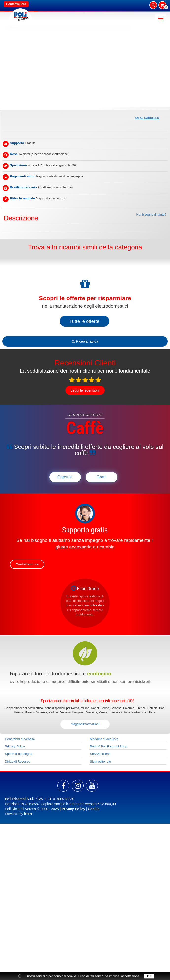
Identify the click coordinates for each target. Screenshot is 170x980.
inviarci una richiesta (87, 605)
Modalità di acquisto (104, 739)
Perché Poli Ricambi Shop (109, 746)
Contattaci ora (16, 4)
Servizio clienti (100, 754)
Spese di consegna (19, 754)
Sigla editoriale (100, 761)
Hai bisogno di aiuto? (151, 214)
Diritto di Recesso (17, 761)
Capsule (65, 477)
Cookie (94, 809)
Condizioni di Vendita (20, 739)
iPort (28, 814)
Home (13, 27)
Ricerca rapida (85, 341)
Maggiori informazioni (85, 724)
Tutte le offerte (84, 321)
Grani (102, 477)
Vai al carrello (147, 118)
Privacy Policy (15, 746)
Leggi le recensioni (85, 390)
